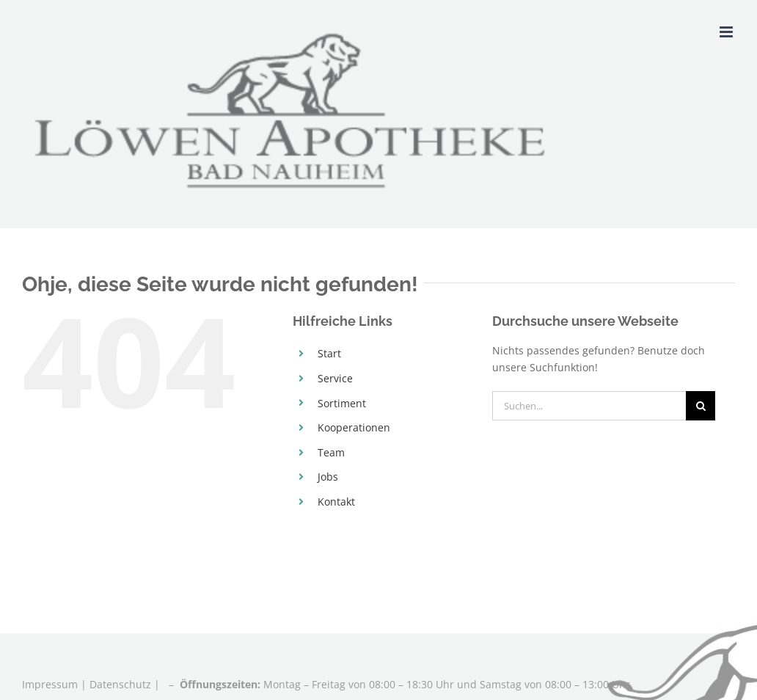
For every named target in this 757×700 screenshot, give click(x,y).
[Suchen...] (589, 406)
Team (331, 452)
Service (335, 378)
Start (329, 353)
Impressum (51, 684)
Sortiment (342, 403)
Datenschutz (120, 684)
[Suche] (701, 406)
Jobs (328, 477)
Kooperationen (354, 427)
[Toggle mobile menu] (727, 32)
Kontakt (336, 502)
